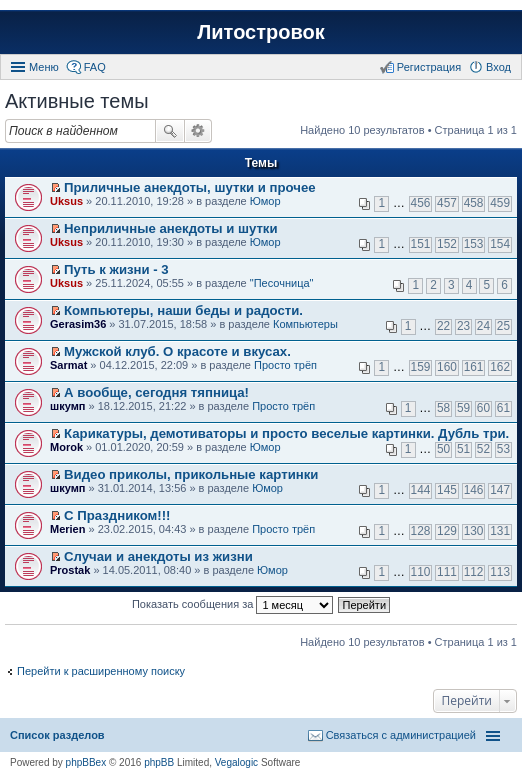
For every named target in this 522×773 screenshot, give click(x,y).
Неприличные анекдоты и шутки (171, 228)
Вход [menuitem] (498, 67)
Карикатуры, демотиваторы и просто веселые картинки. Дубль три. (286, 433)
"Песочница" (282, 283)
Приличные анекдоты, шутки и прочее (190, 187)
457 (447, 203)
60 (483, 408)
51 (463, 449)
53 (503, 449)
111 (447, 572)
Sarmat (68, 365)
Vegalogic (236, 762)
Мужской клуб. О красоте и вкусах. (177, 351)
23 (463, 326)
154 (500, 244)
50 (443, 449)
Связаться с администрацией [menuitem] (401, 735)
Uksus (66, 201)
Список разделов (57, 735)
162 (500, 367)
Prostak (70, 570)
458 (474, 203)
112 (474, 572)
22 (443, 326)
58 (443, 408)
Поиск (170, 131)
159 (421, 367)
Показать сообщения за (232, 605)
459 (500, 203)
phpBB (159, 762)
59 (463, 408)
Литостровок (260, 32)
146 (474, 490)
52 (483, 449)
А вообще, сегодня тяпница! (156, 392)
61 (503, 408)
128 (421, 531)
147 (500, 490)
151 (421, 244)
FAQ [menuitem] (95, 67)
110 (421, 572)
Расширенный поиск (198, 131)
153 (474, 244)
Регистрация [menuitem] (429, 67)
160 (447, 367)
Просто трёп (285, 365)
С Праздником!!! (117, 515)
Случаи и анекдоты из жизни (158, 556)
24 (483, 326)
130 (474, 531)
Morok (66, 447)
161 (474, 367)
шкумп (67, 406)
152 (447, 244)
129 (447, 531)
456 (421, 203)
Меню (44, 67)
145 (447, 490)
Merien (67, 529)
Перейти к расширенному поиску (101, 671)
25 (503, 326)
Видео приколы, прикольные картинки (191, 474)
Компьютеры (305, 324)
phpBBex (86, 762)
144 (421, 490)
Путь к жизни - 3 (116, 269)
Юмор (265, 201)
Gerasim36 (78, 324)
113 (500, 572)
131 (500, 531)
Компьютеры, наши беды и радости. (183, 310)
